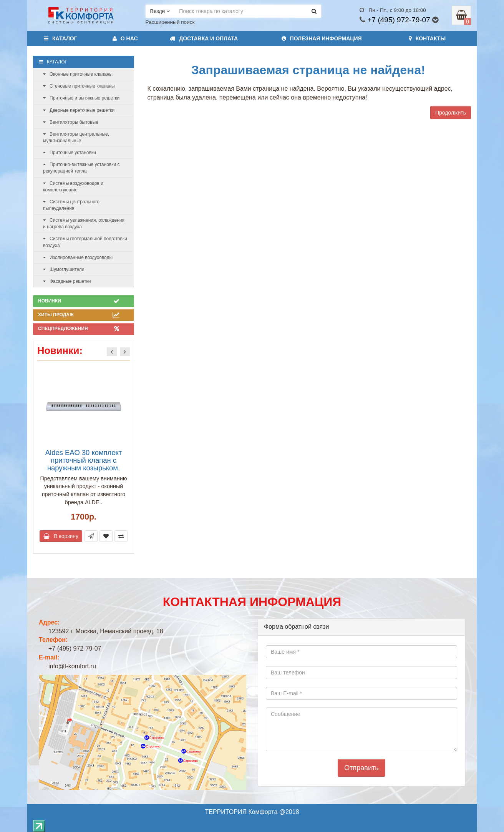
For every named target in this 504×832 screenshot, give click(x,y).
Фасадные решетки (67, 281)
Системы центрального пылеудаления (71, 205)
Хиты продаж (79, 315)
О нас (125, 38)
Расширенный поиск (170, 22)
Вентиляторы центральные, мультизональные (76, 137)
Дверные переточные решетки (79, 110)
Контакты (427, 38)
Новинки (79, 301)
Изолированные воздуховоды (78, 257)
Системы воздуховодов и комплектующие (73, 187)
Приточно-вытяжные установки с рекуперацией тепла (81, 168)
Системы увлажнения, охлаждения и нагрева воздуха (84, 223)
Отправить (361, 768)
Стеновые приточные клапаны (79, 86)
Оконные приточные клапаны (78, 74)
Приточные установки (70, 153)
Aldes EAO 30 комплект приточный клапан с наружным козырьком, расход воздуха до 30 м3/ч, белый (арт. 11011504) (84, 468)
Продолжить (451, 113)
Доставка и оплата (204, 38)
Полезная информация (322, 38)
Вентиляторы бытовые (71, 122)
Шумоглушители (64, 269)
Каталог (61, 38)
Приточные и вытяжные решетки (81, 98)
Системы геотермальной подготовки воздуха (85, 242)
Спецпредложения (79, 329)
